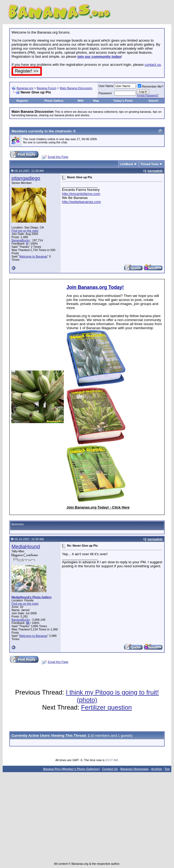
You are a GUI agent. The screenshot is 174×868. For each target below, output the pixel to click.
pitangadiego (26, 178)
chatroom (63, 131)
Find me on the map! (25, 231)
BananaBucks (21, 240)
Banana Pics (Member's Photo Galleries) (71, 769)
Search (153, 101)
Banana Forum (47, 88)
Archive (157, 769)
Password (105, 93)
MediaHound (26, 546)
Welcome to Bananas (33, 256)
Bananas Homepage (134, 769)
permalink (155, 171)
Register (22, 101)
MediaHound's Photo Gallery (32, 597)
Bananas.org (25, 88)
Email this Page (58, 157)
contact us (153, 65)
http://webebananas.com (81, 202)
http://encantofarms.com (81, 194)
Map (96, 101)
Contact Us (110, 769)
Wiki (81, 101)
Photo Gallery (54, 101)
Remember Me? (151, 86)
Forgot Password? (148, 95)
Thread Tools (150, 164)
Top (167, 769)
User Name (106, 86)
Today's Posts (123, 101)
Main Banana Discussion (76, 88)
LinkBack (127, 164)
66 (28, 623)
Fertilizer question (106, 707)
